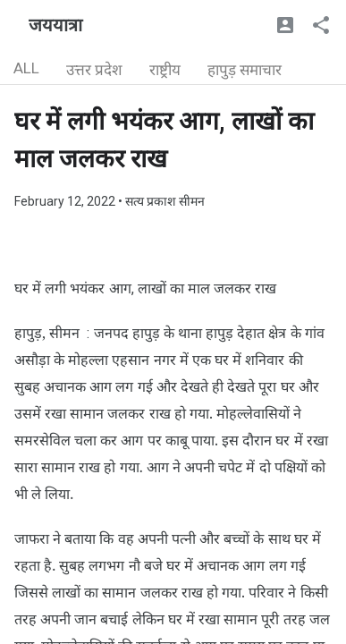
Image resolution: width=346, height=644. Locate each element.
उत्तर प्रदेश (94, 70)
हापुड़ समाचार (245, 70)
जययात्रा (55, 25)
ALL (26, 68)
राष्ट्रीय (165, 70)
